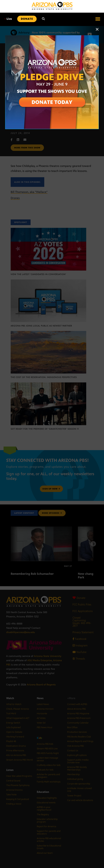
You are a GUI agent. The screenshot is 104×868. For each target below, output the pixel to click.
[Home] (52, 6)
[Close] (97, 31)
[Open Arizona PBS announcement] (52, 37)
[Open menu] (98, 19)
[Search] (43, 19)
